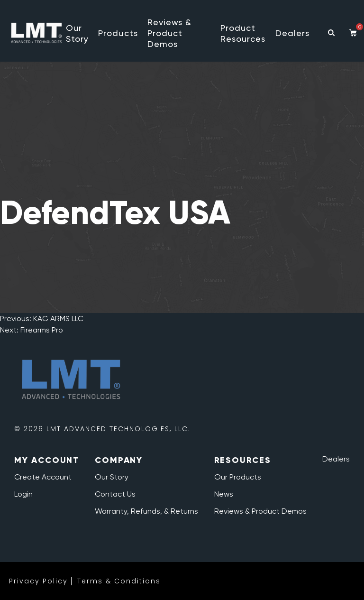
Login (23, 494)
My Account (47, 460)
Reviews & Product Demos (170, 33)
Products (118, 33)
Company (119, 460)
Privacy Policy (38, 581)
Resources (243, 460)
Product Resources (243, 33)
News (224, 494)
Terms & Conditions (119, 581)
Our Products (238, 477)
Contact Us (115, 494)
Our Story (77, 33)
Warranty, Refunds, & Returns (146, 511)
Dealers (293, 33)
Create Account (43, 477)
